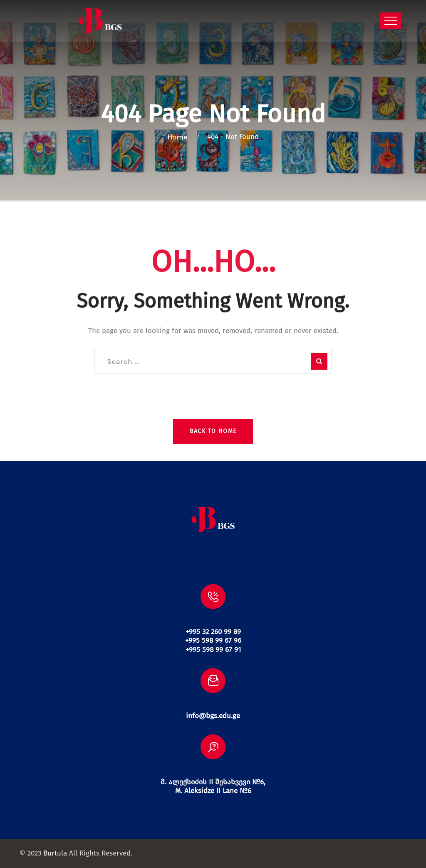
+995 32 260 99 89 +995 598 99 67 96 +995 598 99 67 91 (213, 641)
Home (179, 137)
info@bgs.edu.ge (213, 716)
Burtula (55, 853)
